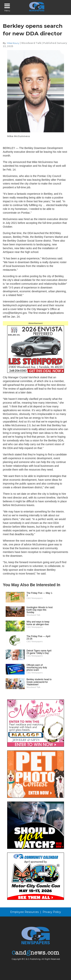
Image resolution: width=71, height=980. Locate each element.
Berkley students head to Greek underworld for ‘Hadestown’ (39, 682)
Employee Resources (24, 912)
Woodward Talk (31, 43)
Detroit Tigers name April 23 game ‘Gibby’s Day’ (39, 652)
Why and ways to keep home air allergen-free (38, 623)
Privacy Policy (52, 912)
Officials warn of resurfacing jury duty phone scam (37, 668)
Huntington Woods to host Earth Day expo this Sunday (40, 610)
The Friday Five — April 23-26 (38, 638)
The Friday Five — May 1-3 (40, 594)
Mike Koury (13, 43)
